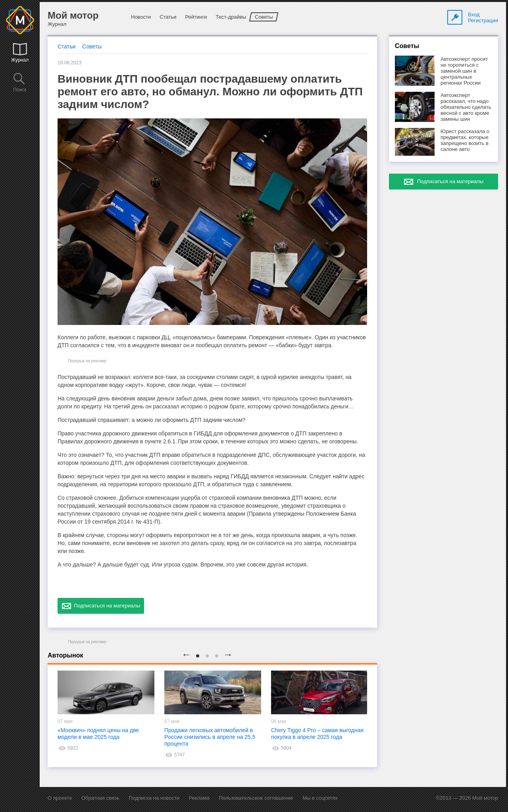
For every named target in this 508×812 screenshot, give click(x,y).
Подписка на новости (154, 798)
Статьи (168, 17)
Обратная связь (100, 798)
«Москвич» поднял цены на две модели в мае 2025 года (98, 734)
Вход (474, 14)
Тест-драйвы (231, 17)
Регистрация (483, 20)
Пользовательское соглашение (256, 798)
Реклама (199, 798)
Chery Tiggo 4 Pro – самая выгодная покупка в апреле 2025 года (317, 734)
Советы (264, 17)
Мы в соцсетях (320, 798)
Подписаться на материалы (101, 606)
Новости (141, 17)
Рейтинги (196, 17)
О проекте (60, 798)
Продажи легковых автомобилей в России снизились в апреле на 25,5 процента (210, 737)
